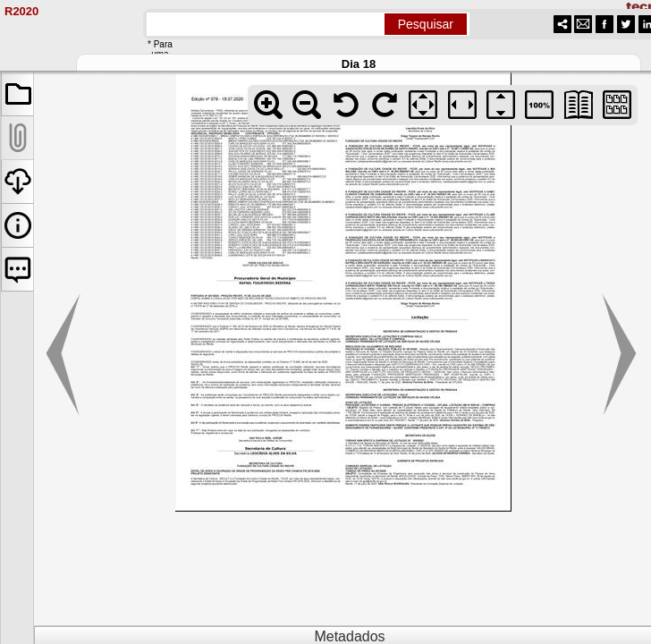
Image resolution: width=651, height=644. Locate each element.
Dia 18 (359, 64)
